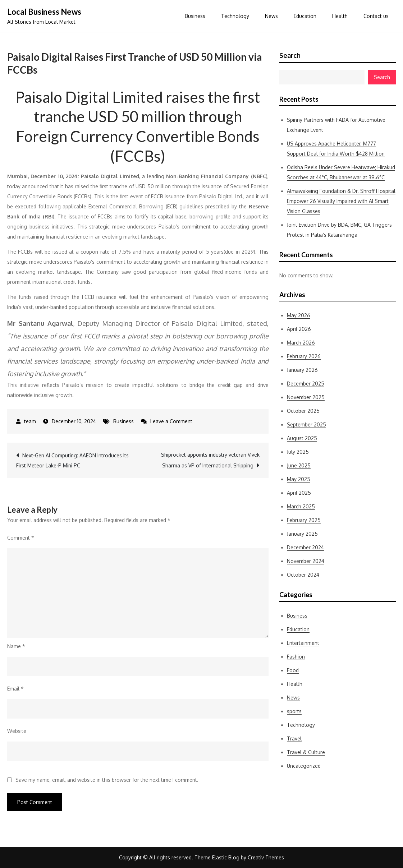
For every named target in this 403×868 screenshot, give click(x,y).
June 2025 (299, 465)
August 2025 (302, 438)
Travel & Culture (306, 752)
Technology (235, 16)
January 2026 (302, 370)
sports (294, 711)
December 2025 (306, 384)
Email (15, 689)
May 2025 (299, 479)
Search (290, 55)
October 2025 (303, 411)
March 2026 (301, 343)
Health (340, 16)
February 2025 (304, 520)
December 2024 (305, 547)
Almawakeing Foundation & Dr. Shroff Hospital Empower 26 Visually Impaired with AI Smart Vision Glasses (341, 201)
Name (16, 646)
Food (293, 670)
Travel (294, 738)
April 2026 (299, 329)
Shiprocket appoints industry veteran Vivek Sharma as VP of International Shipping (210, 460)
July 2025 (298, 452)
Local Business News (44, 12)
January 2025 (302, 534)
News (271, 16)
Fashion (296, 657)
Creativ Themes (266, 857)
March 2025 (301, 506)
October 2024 (303, 575)
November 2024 (306, 561)
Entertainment (303, 643)
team (30, 421)
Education (305, 16)
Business (195, 16)
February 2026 (304, 356)
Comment (21, 538)
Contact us (376, 16)
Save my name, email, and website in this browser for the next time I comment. (107, 780)
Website (17, 731)
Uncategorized (304, 766)
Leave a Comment (171, 421)
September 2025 (306, 424)
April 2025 (299, 493)
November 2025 (306, 397)
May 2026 (299, 315)
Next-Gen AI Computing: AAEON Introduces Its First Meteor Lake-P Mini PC (72, 460)
